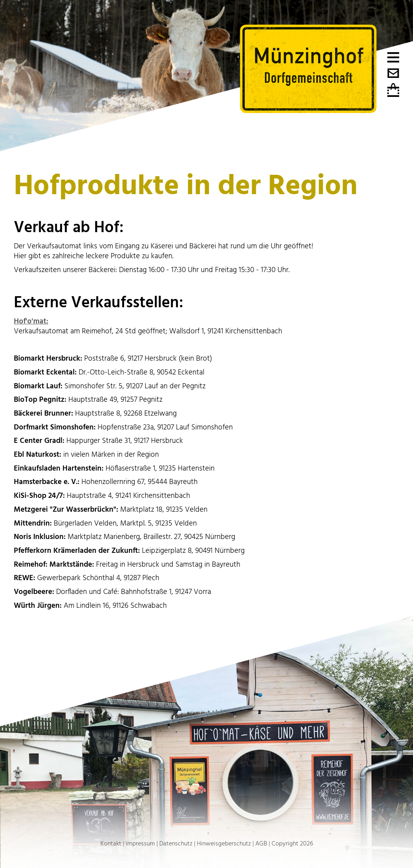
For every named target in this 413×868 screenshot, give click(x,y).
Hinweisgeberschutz (224, 843)
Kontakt (111, 843)
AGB (261, 843)
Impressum (140, 843)
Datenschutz (176, 843)
